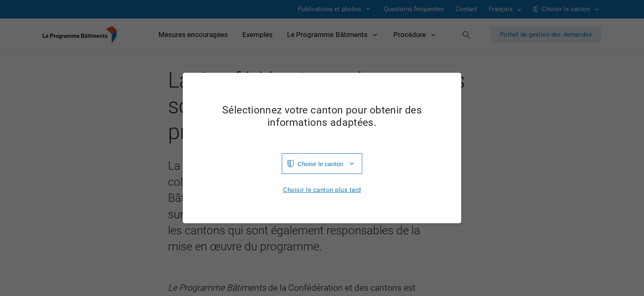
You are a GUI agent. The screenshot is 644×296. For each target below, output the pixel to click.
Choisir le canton (320, 164)
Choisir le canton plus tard (322, 190)
